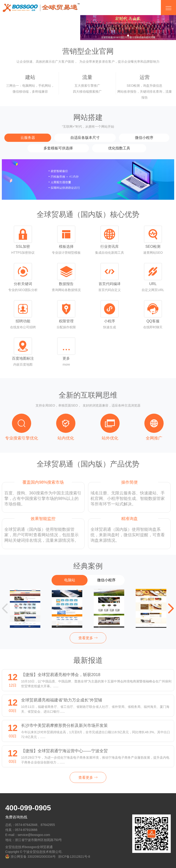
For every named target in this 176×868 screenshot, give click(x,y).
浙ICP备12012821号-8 (74, 857)
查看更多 (88, 638)
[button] (171, 608)
